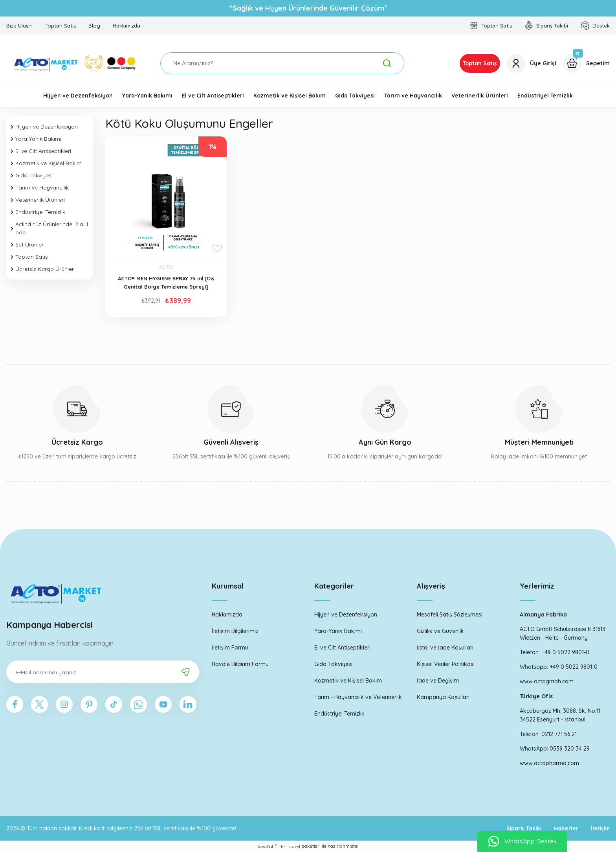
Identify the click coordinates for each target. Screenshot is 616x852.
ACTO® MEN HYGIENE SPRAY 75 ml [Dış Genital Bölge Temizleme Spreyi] (166, 282)
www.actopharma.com (549, 763)
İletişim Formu (230, 648)
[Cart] (586, 63)
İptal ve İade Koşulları (445, 648)
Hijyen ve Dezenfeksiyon (346, 615)
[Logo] (77, 63)
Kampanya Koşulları (443, 697)
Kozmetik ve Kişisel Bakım (348, 681)
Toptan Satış (480, 63)
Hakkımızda (227, 615)
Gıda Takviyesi (333, 664)
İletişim (599, 828)
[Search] (282, 63)
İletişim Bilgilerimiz (235, 631)
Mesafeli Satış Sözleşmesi (450, 615)
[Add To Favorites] (217, 248)
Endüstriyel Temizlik (339, 714)
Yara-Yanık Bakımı (338, 631)
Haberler (565, 828)
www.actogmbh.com (547, 681)
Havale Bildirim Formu (240, 664)
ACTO (166, 267)
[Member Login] (531, 63)
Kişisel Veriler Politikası (446, 664)
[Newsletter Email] (103, 672)
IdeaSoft (267, 846)
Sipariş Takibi (522, 828)
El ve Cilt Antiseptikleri (342, 648)
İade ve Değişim (438, 681)
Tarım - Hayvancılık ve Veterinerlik (358, 697)
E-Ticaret (291, 846)
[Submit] (185, 672)
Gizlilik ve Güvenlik (440, 631)
